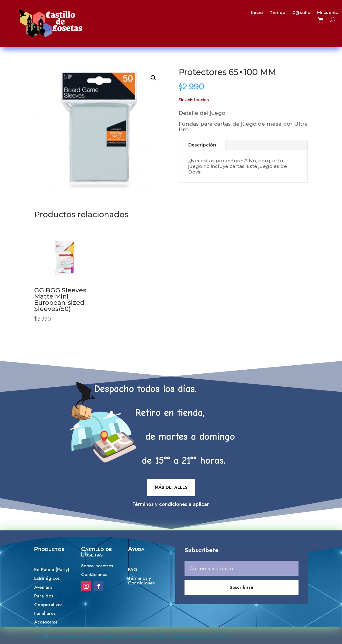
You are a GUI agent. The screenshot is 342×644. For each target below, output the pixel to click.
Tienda (265, 14)
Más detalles (171, 487)
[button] (153, 78)
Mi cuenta (310, 14)
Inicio (247, 14)
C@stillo (286, 14)
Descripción (202, 145)
